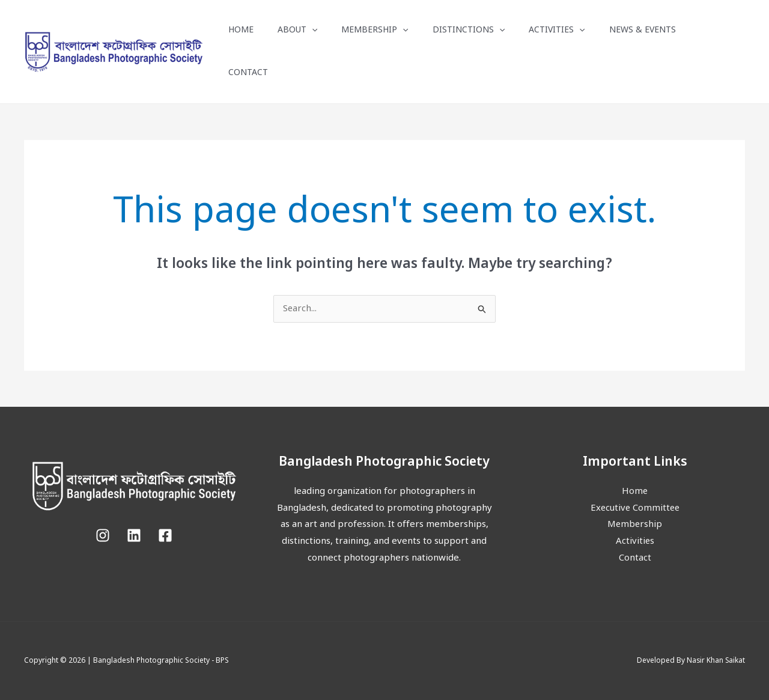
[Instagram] (103, 535)
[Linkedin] (134, 535)
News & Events (643, 30)
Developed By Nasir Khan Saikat (690, 661)
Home (241, 30)
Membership (375, 30)
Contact (248, 73)
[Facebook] (165, 535)
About (297, 30)
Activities (557, 30)
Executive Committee (635, 508)
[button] (312, 30)
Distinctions (469, 30)
